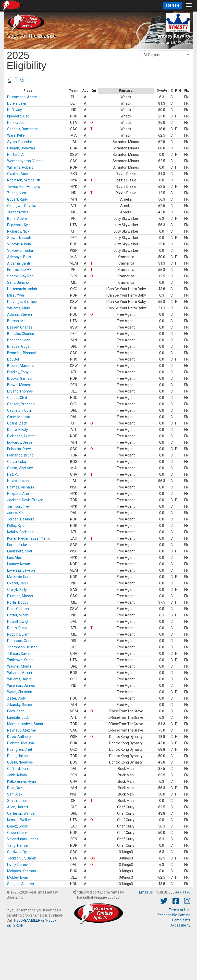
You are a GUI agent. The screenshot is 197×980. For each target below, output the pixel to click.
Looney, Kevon (19, 564)
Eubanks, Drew (19, 449)
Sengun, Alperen (21, 884)
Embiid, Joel (19, 270)
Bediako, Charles (21, 334)
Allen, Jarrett (18, 807)
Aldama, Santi (19, 263)
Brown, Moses (19, 385)
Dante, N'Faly (17, 430)
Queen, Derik (17, 833)
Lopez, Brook (18, 826)
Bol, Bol (13, 359)
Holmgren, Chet (20, 749)
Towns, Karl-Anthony (24, 187)
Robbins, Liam (18, 634)
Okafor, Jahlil (18, 583)
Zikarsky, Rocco (20, 705)
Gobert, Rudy (17, 199)
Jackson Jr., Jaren (22, 858)
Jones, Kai (15, 513)
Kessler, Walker (19, 820)
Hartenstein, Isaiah (22, 289)
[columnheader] (29, 91)
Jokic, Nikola (17, 775)
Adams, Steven (20, 314)
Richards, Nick (18, 231)
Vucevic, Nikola (19, 244)
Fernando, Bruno (20, 455)
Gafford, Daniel (19, 769)
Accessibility (180, 925)
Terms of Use (180, 910)
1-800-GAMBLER (27, 920)
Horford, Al (16, 155)
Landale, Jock (18, 717)
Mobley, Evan (18, 877)
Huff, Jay (15, 110)
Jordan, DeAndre (21, 519)
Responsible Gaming (174, 915)
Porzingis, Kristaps (22, 302)
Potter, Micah (18, 615)
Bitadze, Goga (18, 346)
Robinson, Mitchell (24, 180)
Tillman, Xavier (19, 654)
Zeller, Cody (16, 698)
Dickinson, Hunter (21, 436)
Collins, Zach (17, 423)
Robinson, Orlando (22, 641)
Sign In (172, 6)
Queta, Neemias (20, 762)
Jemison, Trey (19, 506)
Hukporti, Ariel (18, 494)
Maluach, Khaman (22, 871)
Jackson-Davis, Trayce (25, 500)
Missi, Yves (16, 295)
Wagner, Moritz (19, 666)
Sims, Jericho (18, 282)
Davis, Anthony (19, 737)
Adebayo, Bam (19, 257)
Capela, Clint (17, 398)
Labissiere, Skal (20, 551)
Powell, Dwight (19, 622)
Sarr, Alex (15, 794)
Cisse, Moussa (19, 417)
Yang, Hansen (18, 845)
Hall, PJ (13, 474)
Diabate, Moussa (21, 743)
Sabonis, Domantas (23, 129)
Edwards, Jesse (20, 442)
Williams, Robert (20, 167)
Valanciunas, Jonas (23, 839)
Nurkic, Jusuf (18, 123)
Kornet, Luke (17, 545)
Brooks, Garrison (20, 378)
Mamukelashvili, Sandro (26, 724)
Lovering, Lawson (21, 570)
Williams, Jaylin (19, 679)
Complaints (181, 920)
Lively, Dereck (18, 865)
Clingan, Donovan (21, 148)
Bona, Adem (17, 219)
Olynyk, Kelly (17, 590)
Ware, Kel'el (16, 135)
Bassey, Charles (20, 327)
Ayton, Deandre (20, 142)
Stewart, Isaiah (19, 238)
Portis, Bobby (18, 602)
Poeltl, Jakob (17, 756)
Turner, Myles (18, 212)
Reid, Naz (15, 788)
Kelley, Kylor (16, 526)
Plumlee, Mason (20, 596)
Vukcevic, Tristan (21, 251)
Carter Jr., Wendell (22, 813)
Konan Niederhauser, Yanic (29, 538)
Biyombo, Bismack (22, 353)
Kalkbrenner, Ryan (22, 781)
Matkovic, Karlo (19, 577)
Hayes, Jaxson (19, 481)
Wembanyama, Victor (24, 161)
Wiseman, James (21, 685)
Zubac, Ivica (17, 193)
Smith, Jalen (17, 801)
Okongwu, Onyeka (22, 206)
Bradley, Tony (18, 372)
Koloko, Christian (20, 532)
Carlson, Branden (21, 404)
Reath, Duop (17, 628)
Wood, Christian (20, 692)
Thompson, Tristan (22, 647)
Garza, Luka (17, 462)
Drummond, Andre (22, 97)
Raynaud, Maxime (22, 730)
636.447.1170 (179, 892)
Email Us (146, 892)
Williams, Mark (19, 308)
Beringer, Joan (19, 340)
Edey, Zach (16, 711)
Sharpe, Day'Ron (20, 276)
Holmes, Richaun (21, 487)
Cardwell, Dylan (19, 852)
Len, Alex (14, 558)
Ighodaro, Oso (18, 116)
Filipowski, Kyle (19, 225)
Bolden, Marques (21, 366)
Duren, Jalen (17, 103)
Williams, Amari (20, 673)
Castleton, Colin (20, 410)
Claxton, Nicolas (20, 174)
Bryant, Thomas (20, 391)
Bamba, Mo (16, 321)
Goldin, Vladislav (20, 468)
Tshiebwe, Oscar (20, 660)
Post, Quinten (18, 609)
